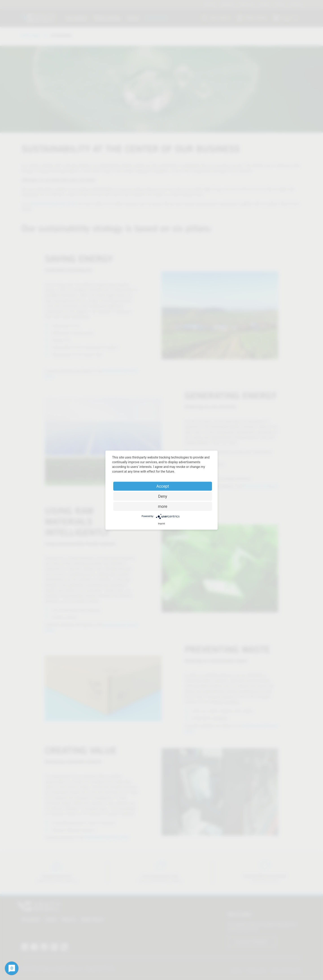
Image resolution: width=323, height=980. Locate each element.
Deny (163, 496)
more (163, 506)
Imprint (161, 523)
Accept (163, 486)
